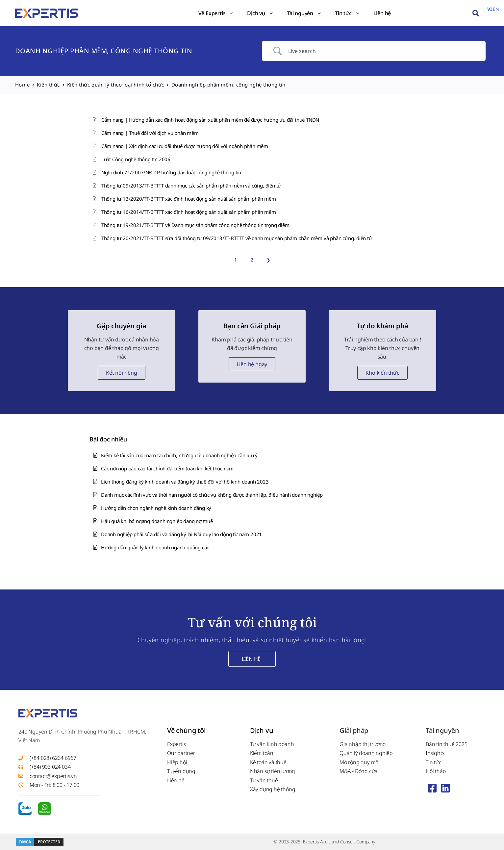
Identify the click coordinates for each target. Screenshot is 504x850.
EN (496, 9)
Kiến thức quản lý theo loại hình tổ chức (116, 85)
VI (490, 9)
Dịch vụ (260, 13)
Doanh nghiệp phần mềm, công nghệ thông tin (104, 51)
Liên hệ (382, 13)
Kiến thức (48, 85)
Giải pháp (354, 730)
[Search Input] (382, 51)
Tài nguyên (304, 13)
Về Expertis (216, 13)
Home (22, 85)
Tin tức (348, 13)
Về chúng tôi (186, 730)
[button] (476, 13)
